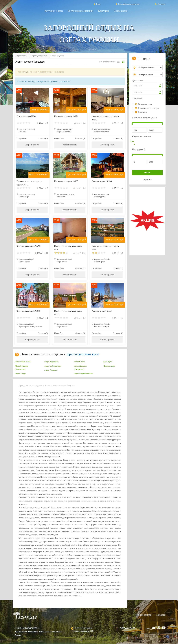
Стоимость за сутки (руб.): (144, 118)
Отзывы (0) (43, 138)
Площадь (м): (139, 149)
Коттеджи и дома (54, 11)
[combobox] (149, 68)
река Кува (108, 362)
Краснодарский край (40, 56)
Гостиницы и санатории (81, 11)
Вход (97, 4)
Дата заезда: (138, 81)
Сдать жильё (120, 11)
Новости (161, 615)
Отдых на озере (22, 56)
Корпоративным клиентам (127, 4)
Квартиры (103, 11)
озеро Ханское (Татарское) (80, 368)
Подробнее (21, 138)
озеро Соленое (51, 370)
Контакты (160, 4)
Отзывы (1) (80, 268)
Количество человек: (142, 136)
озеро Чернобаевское (83, 373)
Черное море (109, 366)
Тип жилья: (137, 98)
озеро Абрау (20, 373)
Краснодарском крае (83, 354)
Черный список (143, 615)
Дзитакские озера (23, 362)
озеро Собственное (53, 366)
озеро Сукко (79, 362)
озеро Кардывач (51, 362)
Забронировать (32, 145)
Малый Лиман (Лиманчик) (21, 368)
